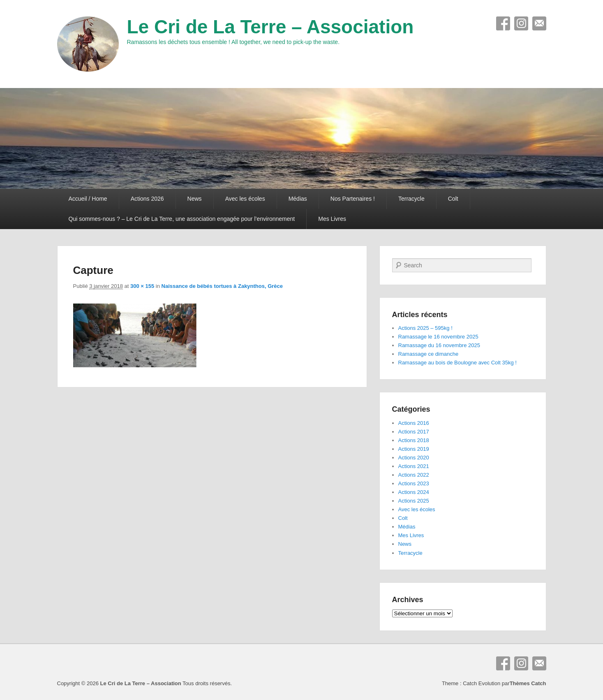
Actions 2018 (414, 440)
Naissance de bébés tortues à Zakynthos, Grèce (222, 286)
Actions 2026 (147, 199)
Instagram (521, 23)
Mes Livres (332, 219)
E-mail (539, 23)
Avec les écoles (245, 199)
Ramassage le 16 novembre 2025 (438, 337)
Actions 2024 (414, 492)
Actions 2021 (414, 466)
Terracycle (411, 199)
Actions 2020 (414, 458)
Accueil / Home (88, 199)
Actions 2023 (414, 483)
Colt (453, 199)
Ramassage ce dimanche (429, 354)
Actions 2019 (414, 449)
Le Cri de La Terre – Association (270, 27)
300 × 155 (142, 286)
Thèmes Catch (528, 683)
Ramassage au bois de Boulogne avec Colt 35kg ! (457, 363)
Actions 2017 (414, 432)
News (195, 199)
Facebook (503, 23)
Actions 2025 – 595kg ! (425, 328)
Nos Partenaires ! (353, 199)
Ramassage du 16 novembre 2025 (439, 345)
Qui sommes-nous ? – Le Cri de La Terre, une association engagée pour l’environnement (182, 219)
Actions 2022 (414, 475)
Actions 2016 (414, 423)
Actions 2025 (414, 501)
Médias (298, 199)
